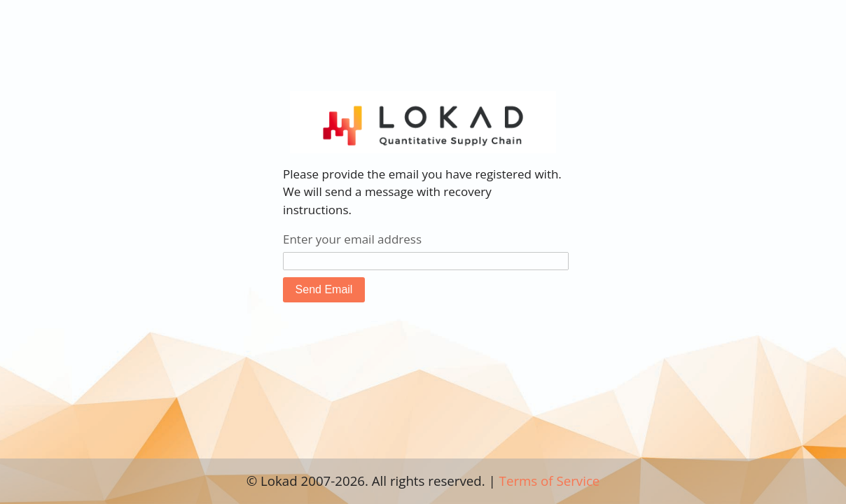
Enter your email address (352, 239)
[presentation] (457, 340)
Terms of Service (550, 481)
